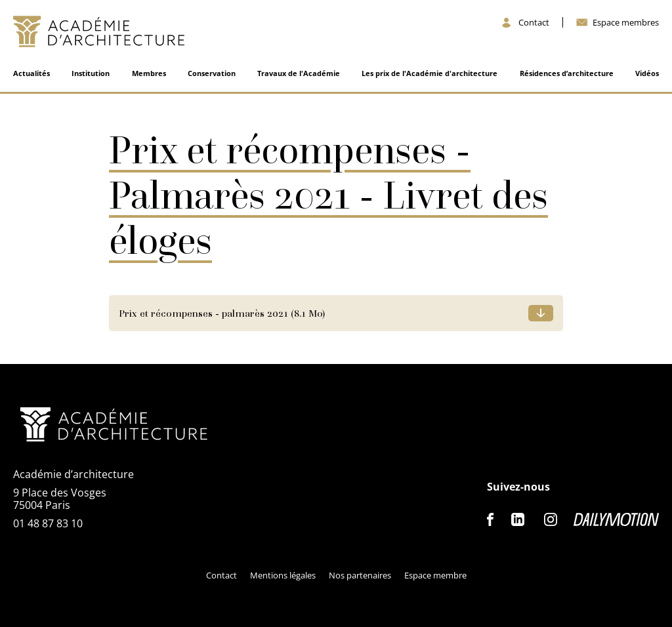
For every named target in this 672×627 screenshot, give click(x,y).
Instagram (551, 519)
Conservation (212, 73)
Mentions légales (283, 575)
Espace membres (626, 23)
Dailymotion (616, 519)
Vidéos (647, 73)
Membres (149, 73)
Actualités (31, 73)
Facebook (491, 519)
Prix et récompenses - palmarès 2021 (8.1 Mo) (222, 313)
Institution (91, 73)
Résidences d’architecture (567, 73)
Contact (534, 23)
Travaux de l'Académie (299, 73)
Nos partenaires (360, 575)
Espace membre (435, 575)
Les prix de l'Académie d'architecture (430, 73)
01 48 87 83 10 (48, 523)
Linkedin (518, 519)
